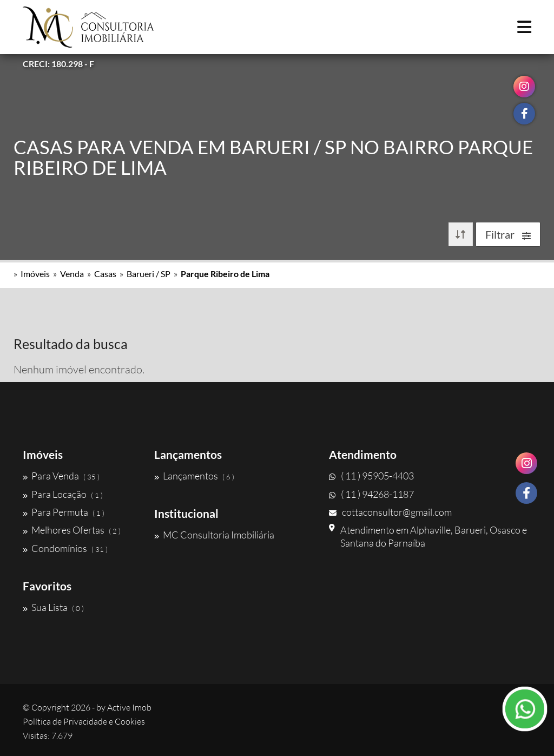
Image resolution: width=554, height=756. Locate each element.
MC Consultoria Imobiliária (214, 535)
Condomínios (65, 548)
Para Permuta (64, 512)
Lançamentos (194, 476)
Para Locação (63, 494)
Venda (72, 274)
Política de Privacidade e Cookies (84, 721)
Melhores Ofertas (72, 530)
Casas (105, 274)
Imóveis (35, 274)
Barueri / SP (149, 274)
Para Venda (61, 476)
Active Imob (129, 707)
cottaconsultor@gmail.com (390, 512)
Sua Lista (53, 607)
